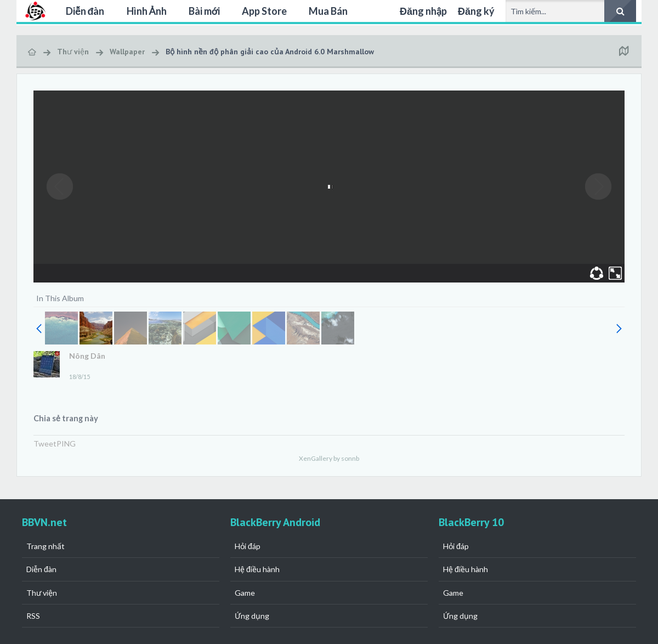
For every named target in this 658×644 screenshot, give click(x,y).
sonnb (350, 458)
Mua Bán (328, 11)
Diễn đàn (85, 11)
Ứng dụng (252, 616)
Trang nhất (46, 546)
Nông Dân (87, 356)
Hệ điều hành (257, 569)
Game (245, 593)
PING (66, 444)
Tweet (45, 444)
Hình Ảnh (147, 11)
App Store (264, 11)
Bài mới (204, 11)
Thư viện (42, 593)
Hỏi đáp (248, 546)
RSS (33, 616)
